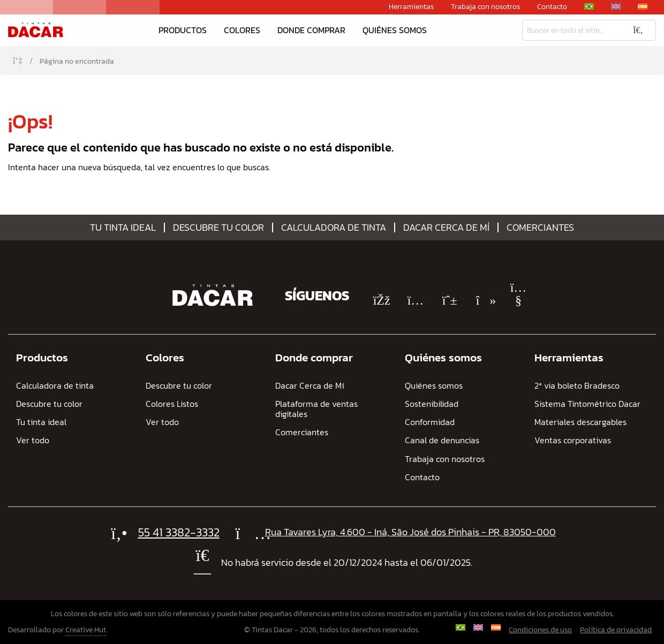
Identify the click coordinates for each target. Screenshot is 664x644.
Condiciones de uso (540, 630)
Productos (183, 30)
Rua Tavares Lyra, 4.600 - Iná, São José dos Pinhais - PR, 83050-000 (410, 532)
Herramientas (411, 7)
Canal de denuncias (442, 440)
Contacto (552, 7)
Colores (242, 30)
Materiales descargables (580, 422)
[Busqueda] (571, 30)
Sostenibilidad (432, 404)
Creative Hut (86, 630)
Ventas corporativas (573, 440)
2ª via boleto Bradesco (577, 386)
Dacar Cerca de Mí (446, 228)
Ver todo (33, 440)
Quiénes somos (395, 30)
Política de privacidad (616, 630)
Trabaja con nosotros (485, 7)
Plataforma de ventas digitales (316, 409)
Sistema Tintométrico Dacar (587, 404)
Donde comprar (311, 30)
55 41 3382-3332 (179, 532)
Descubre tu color (218, 228)
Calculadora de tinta (334, 228)
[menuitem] (589, 6)
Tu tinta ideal (123, 228)
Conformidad (430, 422)
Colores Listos (172, 404)
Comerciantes (540, 228)
